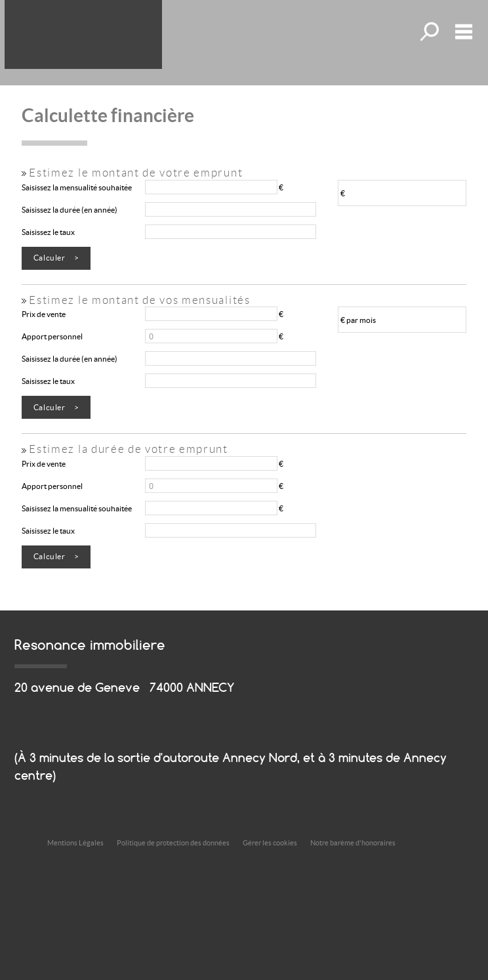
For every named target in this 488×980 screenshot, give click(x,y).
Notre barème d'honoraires (354, 843)
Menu (464, 32)
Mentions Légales (75, 843)
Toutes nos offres (431, 32)
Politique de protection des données (173, 843)
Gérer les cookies (270, 843)
